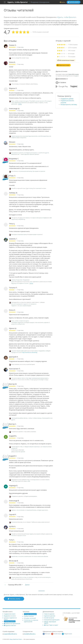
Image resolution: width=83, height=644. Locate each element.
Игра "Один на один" (51, 625)
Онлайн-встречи (49, 618)
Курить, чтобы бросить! (18, 2)
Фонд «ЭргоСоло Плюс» (16, 639)
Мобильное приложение (12, 623)
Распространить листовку (69, 104)
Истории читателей (30, 618)
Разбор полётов (29, 616)
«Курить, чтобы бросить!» (67, 17)
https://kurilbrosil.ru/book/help (30, 352)
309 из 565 (15, 585)
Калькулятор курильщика (52, 620)
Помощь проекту (10, 621)
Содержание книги (10, 614)
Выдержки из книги (10, 616)
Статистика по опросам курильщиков (31, 621)
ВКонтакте (46, 634)
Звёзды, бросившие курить (50, 622)
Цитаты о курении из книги (10, 618)
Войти (63, 2)
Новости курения (49, 614)
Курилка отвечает (10, 625)
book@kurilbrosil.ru (30, 634)
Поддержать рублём (67, 99)
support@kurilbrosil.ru (10, 634)
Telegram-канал (67, 634)
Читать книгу (14, 599)
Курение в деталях (50, 616)
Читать (74, 2)
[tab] (67, 45)
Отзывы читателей (30, 614)
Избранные (63, 65)
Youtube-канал (56, 634)
